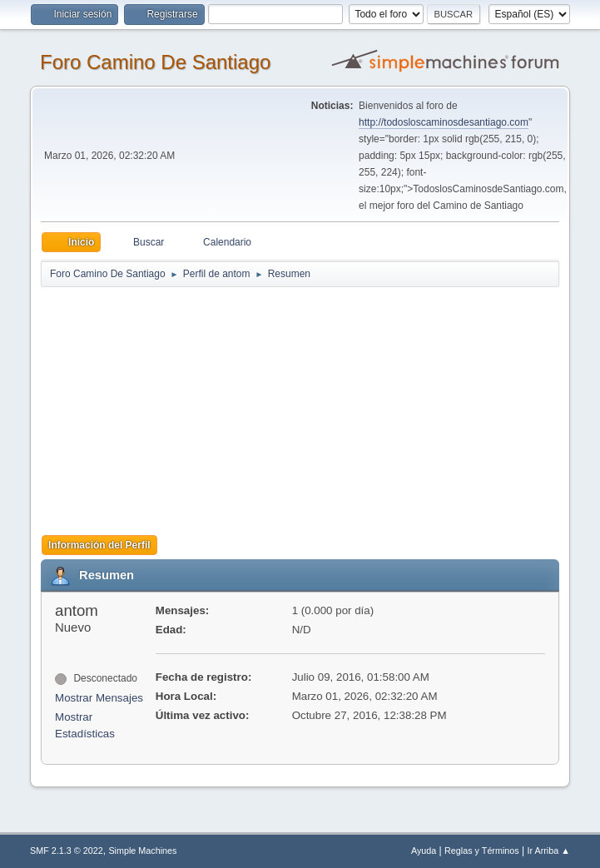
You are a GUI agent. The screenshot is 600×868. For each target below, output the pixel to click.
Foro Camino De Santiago (155, 62)
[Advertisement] (315, 405)
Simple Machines (142, 851)
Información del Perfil (99, 545)
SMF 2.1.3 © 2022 (67, 851)
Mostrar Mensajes (99, 698)
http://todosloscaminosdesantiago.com (444, 122)
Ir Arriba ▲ (549, 851)
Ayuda (424, 851)
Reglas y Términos (482, 851)
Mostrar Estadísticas (85, 725)
